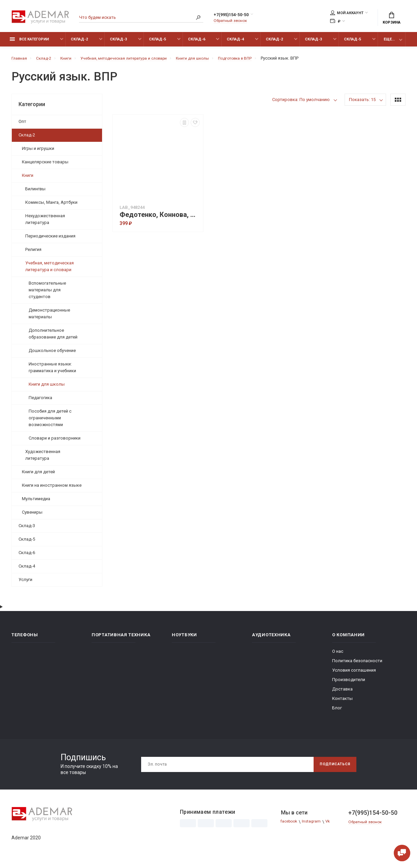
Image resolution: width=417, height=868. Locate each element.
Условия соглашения (354, 674)
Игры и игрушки (38, 152)
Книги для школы (47, 388)
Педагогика (40, 401)
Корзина (392, 19)
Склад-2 (79, 43)
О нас (338, 655)
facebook (291, 825)
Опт (22, 125)
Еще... (389, 43)
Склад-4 (235, 43)
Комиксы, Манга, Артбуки (51, 206)
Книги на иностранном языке (52, 489)
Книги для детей (38, 475)
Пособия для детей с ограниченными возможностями (50, 422)
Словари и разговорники (55, 442)
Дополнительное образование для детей (53, 337)
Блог (337, 712)
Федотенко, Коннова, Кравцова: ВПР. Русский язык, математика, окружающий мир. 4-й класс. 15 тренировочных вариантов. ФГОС (160, 218)
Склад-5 (157, 43)
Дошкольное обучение (52, 354)
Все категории (29, 43)
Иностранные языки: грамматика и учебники (52, 371)
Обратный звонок (232, 22)
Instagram (315, 825)
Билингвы (35, 192)
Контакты (342, 702)
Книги (28, 179)
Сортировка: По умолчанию (301, 103)
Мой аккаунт (347, 14)
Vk (332, 825)
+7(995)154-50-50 (238, 16)
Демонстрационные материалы (49, 317)
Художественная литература (43, 459)
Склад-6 (197, 43)
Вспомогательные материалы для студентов (47, 294)
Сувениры (32, 516)
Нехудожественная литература (45, 223)
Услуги (25, 583)
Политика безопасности (357, 664)
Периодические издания (50, 240)
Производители (349, 683)
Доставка (342, 693)
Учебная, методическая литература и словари (50, 270)
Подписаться (332, 768)
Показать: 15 (362, 103)
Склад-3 (118, 43)
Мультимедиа (36, 502)
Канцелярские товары (45, 166)
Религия (33, 253)
